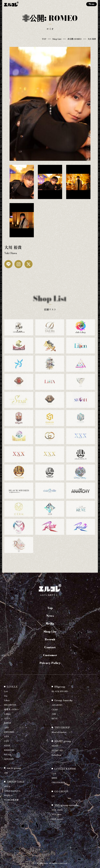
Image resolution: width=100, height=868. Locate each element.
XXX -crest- (58, 819)
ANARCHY (57, 705)
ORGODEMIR (58, 782)
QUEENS (9, 759)
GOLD (7, 786)
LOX (54, 773)
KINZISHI (9, 732)
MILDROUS (10, 705)
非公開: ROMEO (75, 39)
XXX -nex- (57, 814)
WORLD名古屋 (11, 800)
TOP (44, 39)
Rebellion (56, 755)
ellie (6, 773)
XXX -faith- (58, 810)
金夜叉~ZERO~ (12, 709)
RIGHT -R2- (58, 750)
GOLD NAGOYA (12, 791)
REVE (55, 718)
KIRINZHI (9, 750)
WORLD (8, 795)
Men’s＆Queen (59, 732)
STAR (7, 745)
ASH (6, 727)
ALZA (7, 718)
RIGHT (55, 746)
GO (53, 796)
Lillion (7, 714)
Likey (7, 700)
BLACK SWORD (60, 691)
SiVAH (8, 754)
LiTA (7, 736)
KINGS (8, 723)
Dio (6, 696)
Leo (6, 691)
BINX (54, 778)
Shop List (57, 39)
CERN (55, 709)
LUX (6, 741)
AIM (54, 714)
